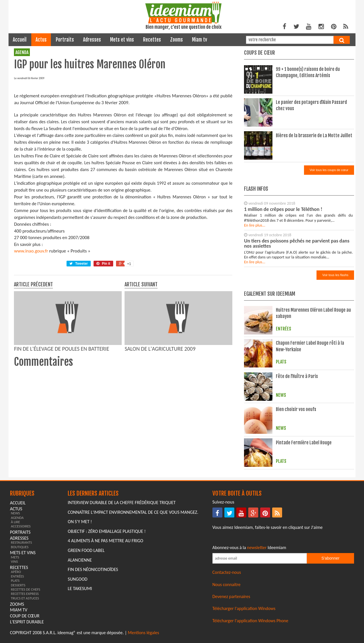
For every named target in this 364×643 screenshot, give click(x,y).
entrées (17, 576)
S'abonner (330, 558)
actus (41, 40)
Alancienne (80, 560)
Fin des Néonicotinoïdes (93, 569)
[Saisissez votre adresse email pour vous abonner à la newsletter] (260, 558)
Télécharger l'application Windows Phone (250, 621)
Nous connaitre (227, 585)
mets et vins (122, 40)
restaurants (21, 542)
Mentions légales (144, 633)
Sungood (77, 579)
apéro (16, 572)
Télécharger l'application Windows (244, 608)
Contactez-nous (227, 572)
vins (14, 561)
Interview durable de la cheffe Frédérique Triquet (122, 503)
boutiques (20, 547)
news (15, 513)
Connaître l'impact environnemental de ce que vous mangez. (133, 512)
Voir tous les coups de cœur (329, 170)
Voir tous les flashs (335, 275)
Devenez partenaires (231, 596)
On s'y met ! (80, 522)
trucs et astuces (25, 598)
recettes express (25, 594)
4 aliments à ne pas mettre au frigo (105, 541)
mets (15, 557)
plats (15, 581)
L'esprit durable (27, 622)
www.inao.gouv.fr (31, 251)
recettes (152, 40)
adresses (92, 40)
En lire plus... (255, 225)
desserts (18, 585)
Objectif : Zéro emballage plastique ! (107, 531)
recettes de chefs (25, 589)
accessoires (21, 526)
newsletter (257, 548)
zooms (176, 40)
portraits (65, 40)
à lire (15, 522)
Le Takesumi (80, 588)
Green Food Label (86, 550)
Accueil (20, 40)
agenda (22, 52)
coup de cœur (25, 616)
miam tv (199, 40)
